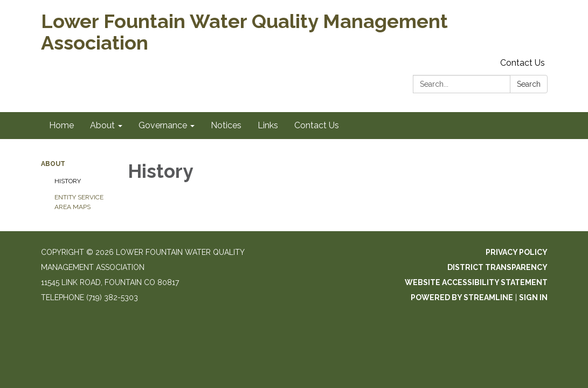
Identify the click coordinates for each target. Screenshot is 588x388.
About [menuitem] (102, 125)
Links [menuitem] (268, 125)
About (53, 164)
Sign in (533, 297)
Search (529, 84)
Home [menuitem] (61, 125)
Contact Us (523, 63)
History (68, 181)
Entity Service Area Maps (79, 202)
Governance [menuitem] (163, 125)
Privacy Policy (517, 252)
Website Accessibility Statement (476, 282)
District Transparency (497, 267)
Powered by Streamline (462, 297)
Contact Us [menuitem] (317, 125)
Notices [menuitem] (226, 125)
